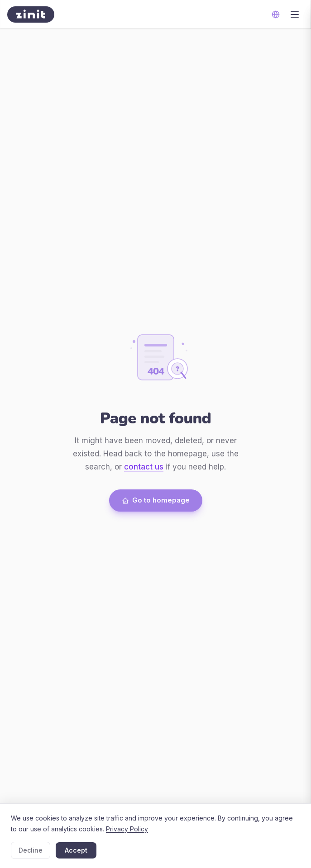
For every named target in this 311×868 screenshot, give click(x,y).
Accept (76, 850)
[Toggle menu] (295, 14)
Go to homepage (156, 500)
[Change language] (276, 14)
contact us (144, 467)
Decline (31, 850)
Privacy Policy (127, 829)
